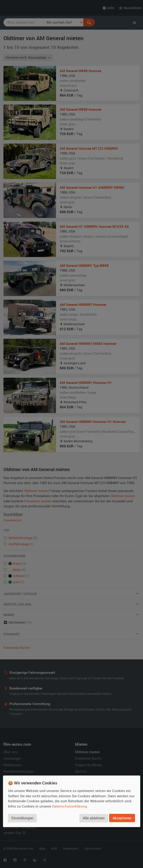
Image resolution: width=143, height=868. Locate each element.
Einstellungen (22, 818)
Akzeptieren (122, 818)
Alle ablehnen (94, 818)
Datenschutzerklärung (70, 806)
